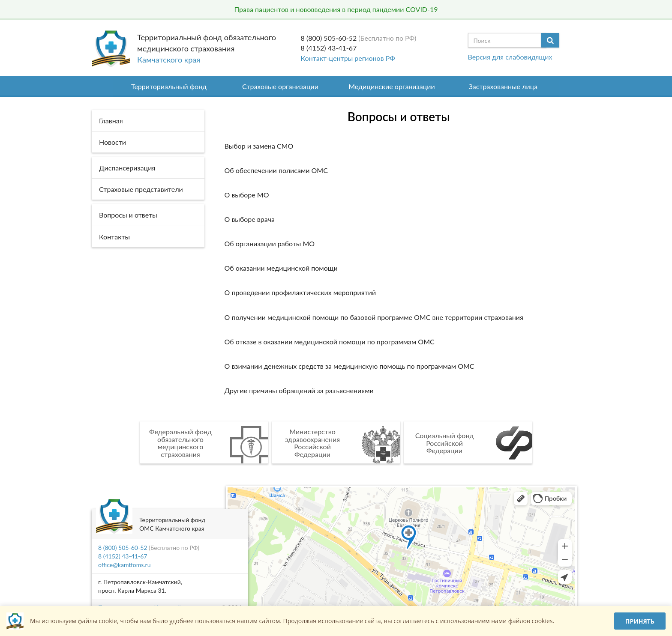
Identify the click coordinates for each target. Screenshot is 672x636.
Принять (640, 621)
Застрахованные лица (503, 86)
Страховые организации (280, 86)
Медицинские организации (392, 86)
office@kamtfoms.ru (124, 565)
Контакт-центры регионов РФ (348, 58)
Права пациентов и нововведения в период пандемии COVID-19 (336, 9)
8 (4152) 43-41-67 (329, 48)
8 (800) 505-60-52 (329, 38)
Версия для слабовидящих (510, 57)
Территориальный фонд (169, 86)
